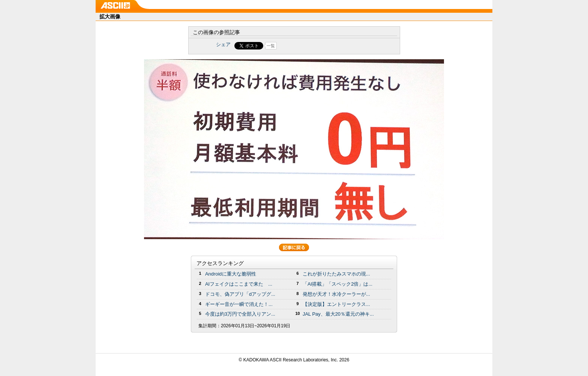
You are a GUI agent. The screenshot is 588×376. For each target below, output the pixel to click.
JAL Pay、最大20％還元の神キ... (338, 314)
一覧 (271, 46)
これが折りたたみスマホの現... (336, 274)
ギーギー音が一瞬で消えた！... (239, 304)
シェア (223, 44)
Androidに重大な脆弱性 (231, 274)
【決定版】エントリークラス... (336, 304)
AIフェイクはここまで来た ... (239, 284)
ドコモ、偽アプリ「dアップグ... (240, 294)
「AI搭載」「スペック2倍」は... (337, 284)
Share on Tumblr (322, 46)
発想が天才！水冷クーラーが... (336, 294)
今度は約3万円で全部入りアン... (240, 314)
